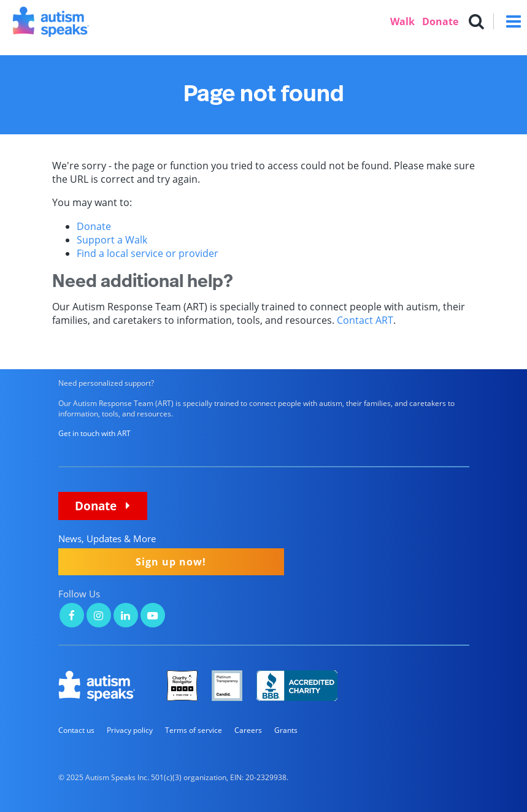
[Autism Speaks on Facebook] (72, 617)
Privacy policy (130, 730)
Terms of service (194, 730)
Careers (248, 730)
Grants (286, 730)
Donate (440, 21)
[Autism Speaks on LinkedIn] (126, 617)
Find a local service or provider (148, 253)
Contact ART (365, 320)
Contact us (76, 730)
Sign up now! (171, 562)
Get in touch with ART (94, 433)
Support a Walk (112, 240)
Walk (402, 21)
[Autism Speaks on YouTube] (153, 617)
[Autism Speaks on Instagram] (99, 617)
